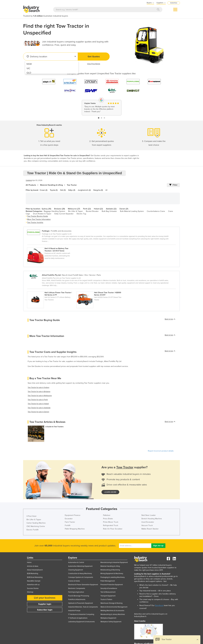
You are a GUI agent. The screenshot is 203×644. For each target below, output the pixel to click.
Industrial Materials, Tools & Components (83, 607)
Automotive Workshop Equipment (80, 566)
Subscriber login (45, 610)
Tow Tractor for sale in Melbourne (40, 396)
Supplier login (45, 604)
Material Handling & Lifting (51, 185)
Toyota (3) (54, 190)
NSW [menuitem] (29, 64)
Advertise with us (33, 585)
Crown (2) (43, 190)
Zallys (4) (72, 190)
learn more (110, 492)
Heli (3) (63, 190)
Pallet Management (108, 581)
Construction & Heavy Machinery (80, 574)
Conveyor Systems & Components (81, 577)
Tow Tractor (72, 185)
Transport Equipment (108, 596)
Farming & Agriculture (76, 592)
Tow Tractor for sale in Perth (38, 400)
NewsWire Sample (34, 581)
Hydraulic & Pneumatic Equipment (81, 603)
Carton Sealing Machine (36, 523)
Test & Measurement (108, 592)
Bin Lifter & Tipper (76, 211)
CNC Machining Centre (36, 526)
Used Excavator (148, 522)
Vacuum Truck (147, 525)
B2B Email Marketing (35, 577)
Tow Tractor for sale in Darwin (38, 412)
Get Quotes (94, 57)
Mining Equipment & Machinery (112, 574)
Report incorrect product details (161, 451)
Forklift (68, 525)
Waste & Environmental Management (114, 607)
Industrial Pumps (74, 611)
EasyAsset (159, 605)
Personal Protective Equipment (112, 585)
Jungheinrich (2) (84, 190)
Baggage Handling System (54, 211)
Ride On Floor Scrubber (113, 529)
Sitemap (30, 592)
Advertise (174, 3)
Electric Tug (81, 214)
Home (29, 562)
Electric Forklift (32, 530)
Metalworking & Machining (110, 570)
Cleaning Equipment (76, 570)
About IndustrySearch (35, 570)
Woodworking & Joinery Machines (113, 614)
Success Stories (33, 588)
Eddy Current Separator (64, 214)
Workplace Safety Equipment (111, 622)
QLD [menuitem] (29, 73)
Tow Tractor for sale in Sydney (38, 388)
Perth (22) (87, 209)
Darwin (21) (124, 209)
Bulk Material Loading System (132, 211)
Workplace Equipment (108, 618)
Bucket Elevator (92, 211)
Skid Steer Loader (149, 515)
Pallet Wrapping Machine (75, 529)
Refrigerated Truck (111, 525)
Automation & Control (76, 562)
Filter (173, 185)
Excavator (69, 519)
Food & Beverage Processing (79, 596)
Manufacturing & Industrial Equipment (114, 562)
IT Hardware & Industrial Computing (81, 614)
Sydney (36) (46, 209)
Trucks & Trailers (106, 599)
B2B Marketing (33, 574)
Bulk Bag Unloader (109, 211)
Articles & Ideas (33, 566)
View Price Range (94, 64)
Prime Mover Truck (111, 522)
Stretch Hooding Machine (152, 519)
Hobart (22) (98, 209)
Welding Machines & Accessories (112, 611)
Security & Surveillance (109, 588)
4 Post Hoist (31, 516)
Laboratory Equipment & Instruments (81, 622)
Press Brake (108, 519)
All (106, 190)
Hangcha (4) (98, 190)
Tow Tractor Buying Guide (38, 216)
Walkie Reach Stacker (150, 529)
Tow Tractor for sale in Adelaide (39, 408)
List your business (45, 598)
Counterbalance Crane (156, 211)
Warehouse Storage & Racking (111, 603)
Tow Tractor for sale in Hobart (38, 404)
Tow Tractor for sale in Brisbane (39, 392)
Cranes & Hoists (74, 581)
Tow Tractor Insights (35, 222)
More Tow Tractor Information (39, 219)
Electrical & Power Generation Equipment (83, 585)
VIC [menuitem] (28, 68)
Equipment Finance (73, 515)
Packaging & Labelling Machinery (113, 577)
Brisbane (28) (60, 209)
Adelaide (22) (111, 209)
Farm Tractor (70, 522)
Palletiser (107, 515)
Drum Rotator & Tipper (42, 214)
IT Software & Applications (78, 618)
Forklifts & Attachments (77, 599)
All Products (31, 185)
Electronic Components (77, 588)
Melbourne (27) (74, 209)
